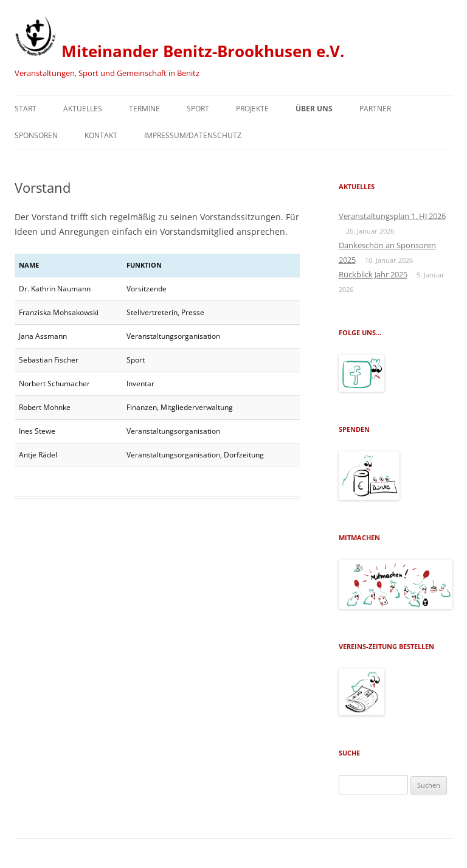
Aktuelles (83, 109)
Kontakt (101, 135)
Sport (198, 109)
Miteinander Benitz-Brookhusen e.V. (179, 38)
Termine (144, 109)
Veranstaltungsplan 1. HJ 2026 (392, 216)
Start (26, 109)
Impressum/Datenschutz (193, 135)
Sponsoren (36, 135)
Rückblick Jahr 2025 (373, 274)
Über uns (314, 109)
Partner (375, 109)
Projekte (252, 109)
